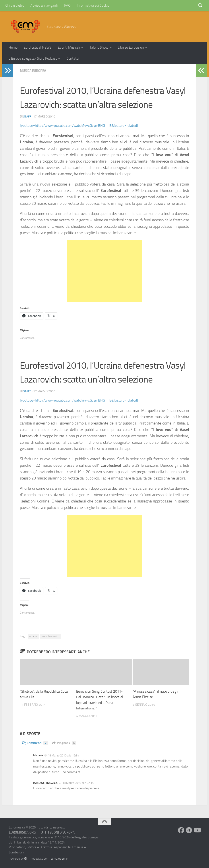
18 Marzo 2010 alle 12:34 (63, 755)
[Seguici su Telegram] (189, 830)
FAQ (67, 5)
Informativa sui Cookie (93, 5)
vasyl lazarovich (50, 636)
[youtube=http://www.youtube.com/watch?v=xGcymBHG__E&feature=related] (86, 125)
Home (13, 47)
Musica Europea (34, 71)
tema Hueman (60, 859)
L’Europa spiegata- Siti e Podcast (33, 58)
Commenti (36, 743)
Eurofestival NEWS (38, 47)
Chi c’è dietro (15, 5)
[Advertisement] (104, 271)
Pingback (66, 743)
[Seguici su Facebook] (181, 830)
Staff (27, 117)
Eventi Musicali (69, 47)
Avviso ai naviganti (44, 5)
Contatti (73, 58)
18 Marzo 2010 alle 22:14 (78, 783)
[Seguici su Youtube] (197, 830)
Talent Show (99, 47)
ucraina (33, 636)
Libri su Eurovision (131, 47)
